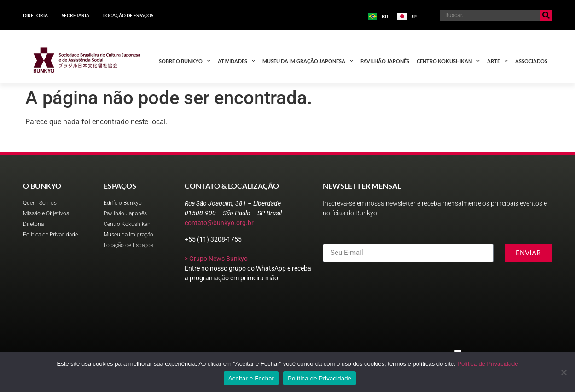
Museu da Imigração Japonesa (308, 61)
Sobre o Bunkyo (185, 61)
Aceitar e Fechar (251, 378)
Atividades (236, 61)
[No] (563, 372)
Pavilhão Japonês (385, 61)
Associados (531, 61)
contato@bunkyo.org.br (219, 223)
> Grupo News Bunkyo (216, 259)
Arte (497, 61)
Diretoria (35, 15)
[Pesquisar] (546, 15)
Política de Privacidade (488, 364)
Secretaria (76, 15)
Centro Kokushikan (448, 61)
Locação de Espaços (128, 15)
